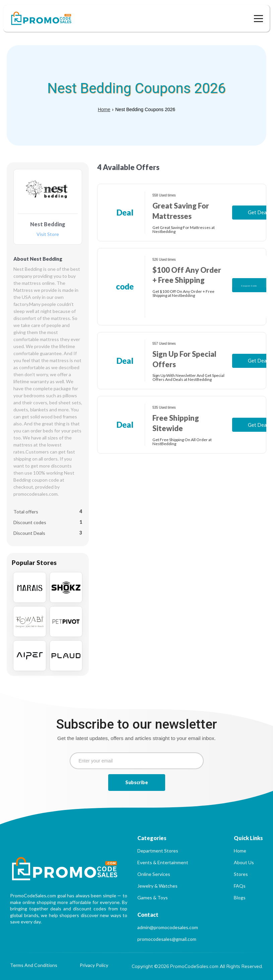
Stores (241, 874)
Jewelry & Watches (157, 886)
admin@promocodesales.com (168, 927)
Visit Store (48, 234)
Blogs (240, 897)
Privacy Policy (94, 965)
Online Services (154, 874)
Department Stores (158, 851)
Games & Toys (153, 897)
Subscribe (137, 782)
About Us (244, 862)
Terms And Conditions (34, 965)
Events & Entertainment (163, 862)
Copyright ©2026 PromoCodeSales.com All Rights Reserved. (197, 966)
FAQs (240, 886)
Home (104, 109)
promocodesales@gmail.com (167, 939)
